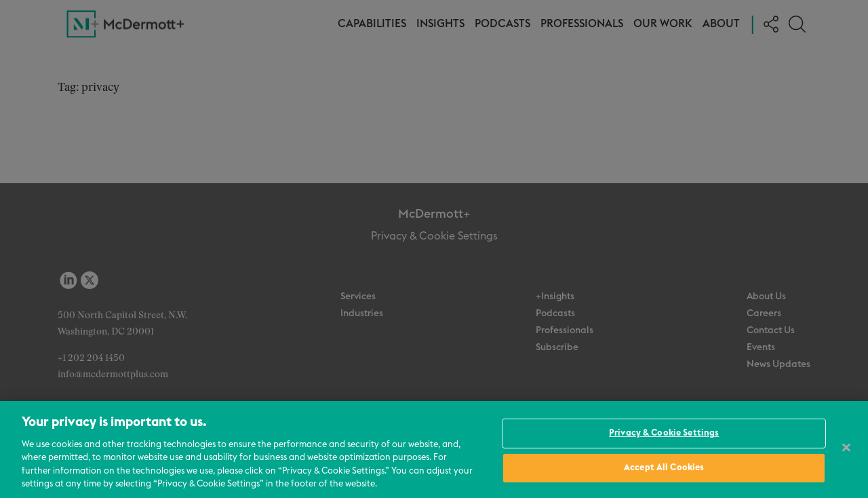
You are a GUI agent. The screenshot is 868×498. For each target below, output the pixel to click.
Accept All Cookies (664, 468)
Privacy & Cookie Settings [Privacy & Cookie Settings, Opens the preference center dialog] (664, 433)
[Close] (846, 448)
